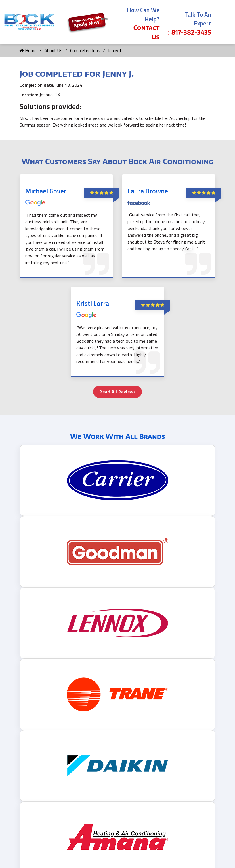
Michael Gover (46, 191)
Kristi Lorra (93, 303)
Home (28, 50)
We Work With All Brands (118, 436)
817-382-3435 (190, 32)
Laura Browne (148, 191)
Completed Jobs (85, 50)
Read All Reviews (117, 392)
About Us (53, 50)
